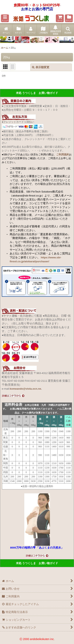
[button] (5, 18)
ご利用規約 (63, 154)
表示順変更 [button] (41, 67)
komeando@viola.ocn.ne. (26, 389)
